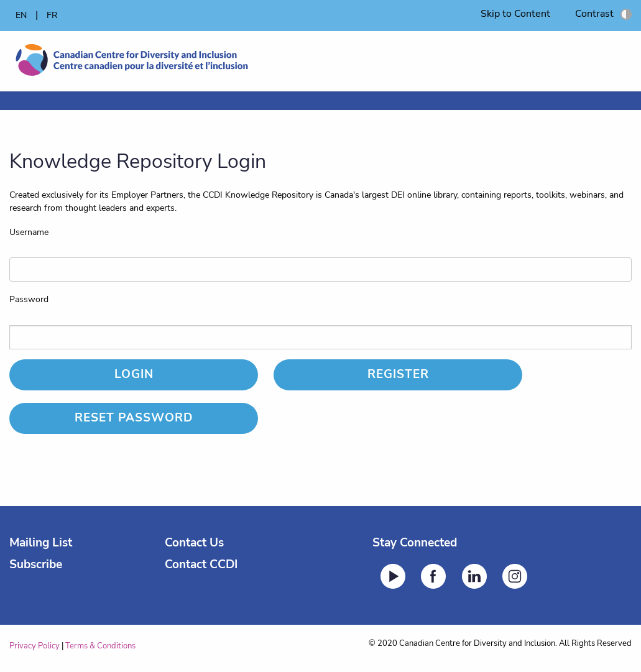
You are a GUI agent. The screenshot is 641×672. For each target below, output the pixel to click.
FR (52, 15)
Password (29, 299)
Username (29, 232)
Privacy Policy (35, 646)
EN (21, 15)
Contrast (603, 14)
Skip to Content (515, 14)
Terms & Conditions (100, 646)
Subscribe (36, 564)
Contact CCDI (201, 564)
